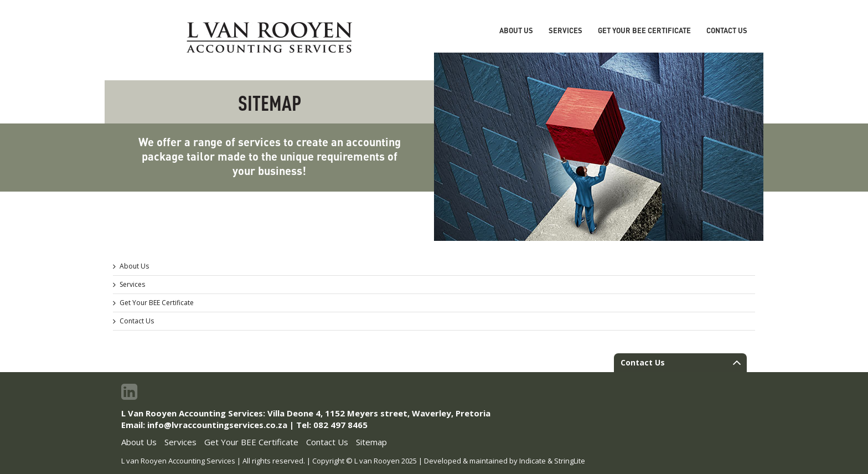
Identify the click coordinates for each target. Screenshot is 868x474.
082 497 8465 (340, 425)
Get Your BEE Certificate (644, 30)
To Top (840, 446)
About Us (516, 30)
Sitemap (371, 442)
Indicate (533, 461)
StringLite (570, 461)
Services (565, 30)
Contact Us (727, 30)
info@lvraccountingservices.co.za (217, 425)
